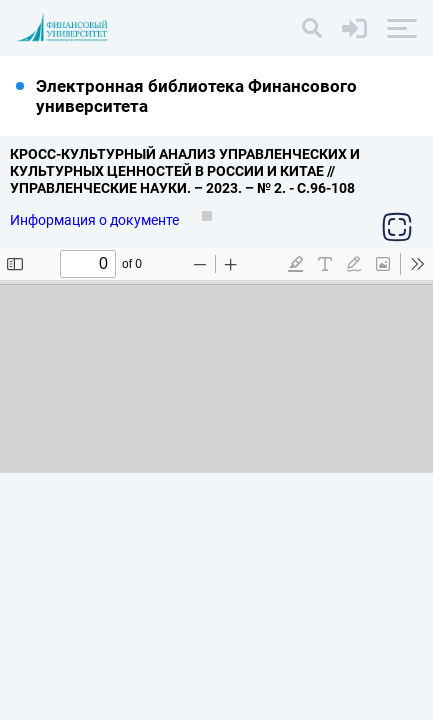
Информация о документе (96, 220)
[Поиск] (312, 28)
